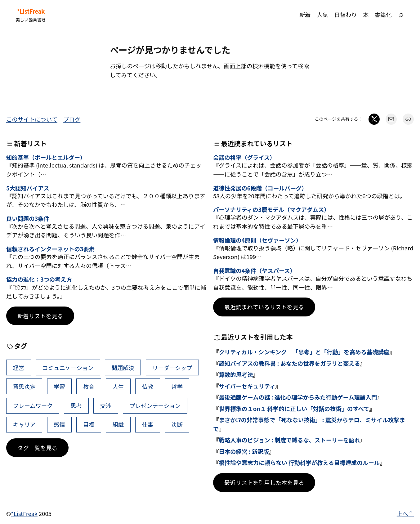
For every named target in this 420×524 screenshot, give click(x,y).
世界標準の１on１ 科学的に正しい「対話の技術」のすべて (294, 409)
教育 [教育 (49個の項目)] (89, 387)
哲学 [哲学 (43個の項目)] (177, 387)
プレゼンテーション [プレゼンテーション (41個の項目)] (155, 405)
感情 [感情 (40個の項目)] (59, 424)
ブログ (72, 119)
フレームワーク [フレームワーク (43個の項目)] (33, 405)
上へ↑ (405, 513)
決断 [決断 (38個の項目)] (177, 424)
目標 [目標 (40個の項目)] (89, 424)
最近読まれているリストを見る (264, 307)
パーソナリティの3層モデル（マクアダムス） (271, 209)
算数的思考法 (236, 374)
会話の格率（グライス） (244, 157)
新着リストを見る (40, 316)
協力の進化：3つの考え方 (39, 279)
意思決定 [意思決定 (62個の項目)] (24, 387)
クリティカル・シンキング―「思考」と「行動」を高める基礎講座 (304, 352)
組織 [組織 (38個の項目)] (118, 424)
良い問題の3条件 (28, 218)
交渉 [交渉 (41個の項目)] (106, 405)
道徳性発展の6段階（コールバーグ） (260, 188)
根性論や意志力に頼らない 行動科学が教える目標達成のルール (299, 463)
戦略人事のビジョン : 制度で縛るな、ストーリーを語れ (289, 440)
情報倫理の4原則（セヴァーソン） (257, 240)
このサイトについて (32, 119)
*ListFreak (31, 11)
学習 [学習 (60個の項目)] (59, 387)
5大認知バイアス (28, 188)
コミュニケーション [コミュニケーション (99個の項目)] (68, 368)
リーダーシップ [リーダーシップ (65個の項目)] (172, 368)
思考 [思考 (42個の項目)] (76, 405)
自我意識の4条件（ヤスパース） (254, 271)
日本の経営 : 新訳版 (244, 451)
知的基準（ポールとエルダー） (46, 157)
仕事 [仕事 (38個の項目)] (147, 424)
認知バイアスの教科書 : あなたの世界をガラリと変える (289, 363)
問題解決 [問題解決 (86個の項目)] (123, 368)
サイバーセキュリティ (247, 386)
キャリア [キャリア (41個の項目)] (24, 424)
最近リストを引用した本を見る (264, 482)
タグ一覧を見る (37, 448)
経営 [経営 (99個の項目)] (18, 368)
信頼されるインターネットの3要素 (50, 249)
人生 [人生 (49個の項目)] (118, 387)
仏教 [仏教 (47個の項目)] (147, 387)
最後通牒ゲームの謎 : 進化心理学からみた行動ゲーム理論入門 (298, 397)
